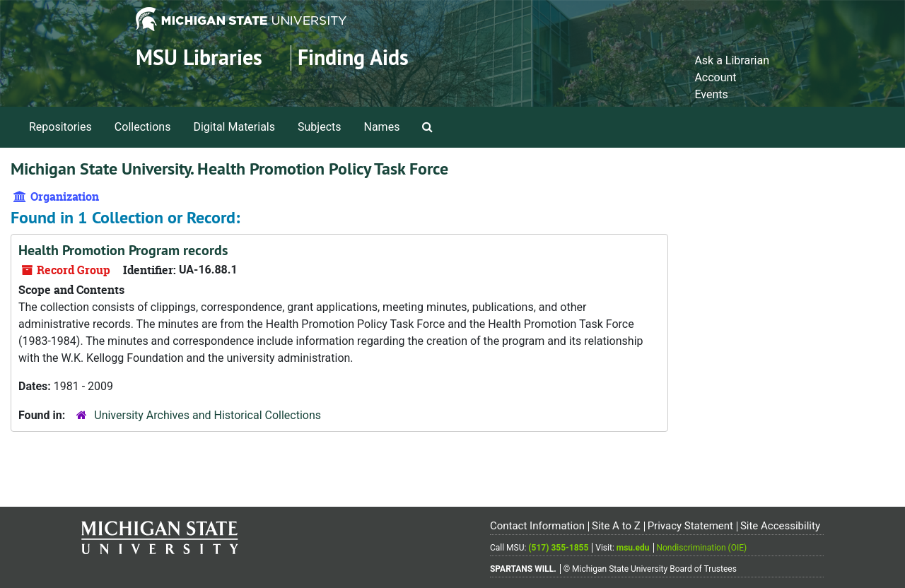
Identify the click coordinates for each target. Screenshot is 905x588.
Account (715, 77)
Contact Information (537, 526)
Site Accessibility (780, 526)
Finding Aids (353, 58)
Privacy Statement (690, 526)
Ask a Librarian (732, 60)
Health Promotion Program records (123, 250)
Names (382, 127)
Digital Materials (234, 127)
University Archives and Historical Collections (208, 415)
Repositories (60, 127)
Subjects (319, 127)
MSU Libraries (199, 58)
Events (711, 94)
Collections (143, 127)
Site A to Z (616, 526)
